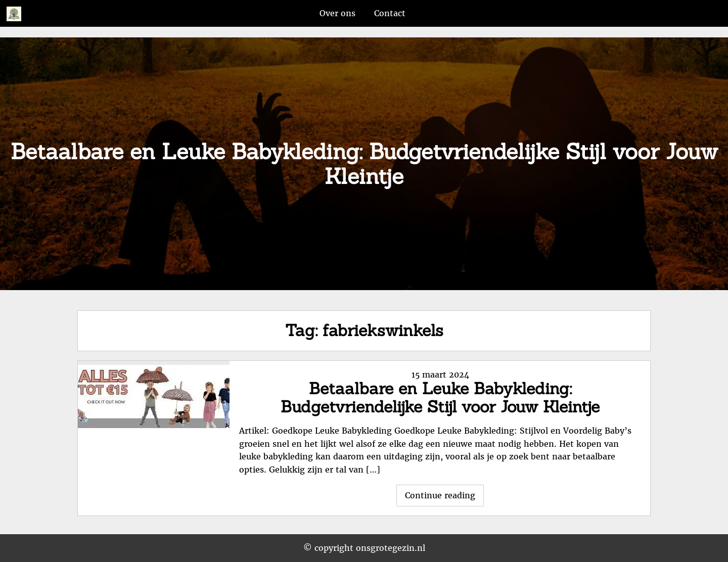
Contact (390, 13)
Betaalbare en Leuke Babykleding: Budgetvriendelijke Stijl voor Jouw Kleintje (440, 398)
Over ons (337, 13)
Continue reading (444, 498)
